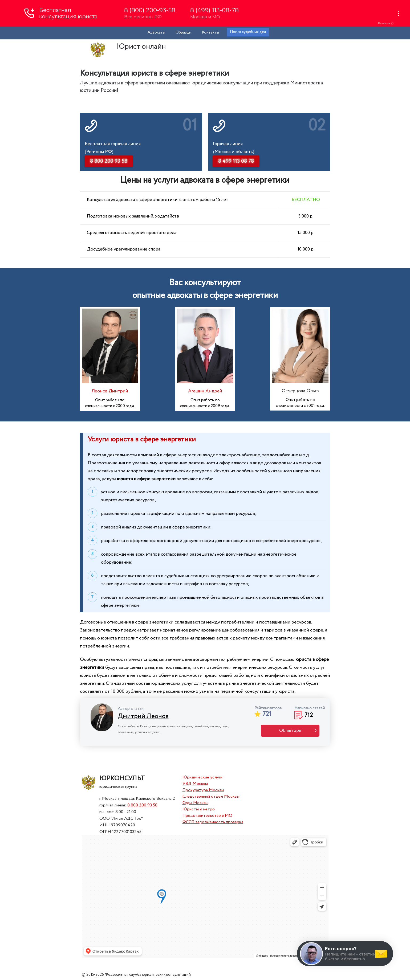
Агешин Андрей (205, 391)
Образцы (184, 32)
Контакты (210, 32)
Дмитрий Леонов (143, 716)
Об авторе (290, 731)
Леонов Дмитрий (110, 391)
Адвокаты (156, 32)
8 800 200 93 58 (142, 805)
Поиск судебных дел (248, 32)
